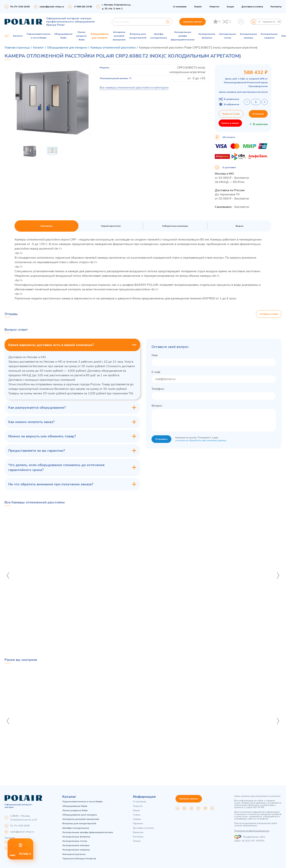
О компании (180, 7)
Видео (240, 226)
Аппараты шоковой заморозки (119, 36)
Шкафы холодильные (159, 36)
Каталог (69, 797)
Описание (46, 226)
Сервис (137, 819)
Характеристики (111, 226)
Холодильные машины (269, 36)
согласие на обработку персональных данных (201, 440)
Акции (230, 7)
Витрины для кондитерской (138, 36)
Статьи (137, 815)
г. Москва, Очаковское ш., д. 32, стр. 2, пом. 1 (117, 7)
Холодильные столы (228, 36)
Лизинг (198, 7)
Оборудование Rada (63, 36)
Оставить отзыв (269, 314)
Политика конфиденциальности (252, 831)
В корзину (258, 114)
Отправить (161, 439)
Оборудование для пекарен (100, 36)
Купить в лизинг (230, 123)
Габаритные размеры (175, 226)
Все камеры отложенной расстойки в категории (134, 88)
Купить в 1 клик (231, 114)
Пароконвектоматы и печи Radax (39, 36)
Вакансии (138, 832)
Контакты (276, 7)
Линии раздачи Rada (82, 36)
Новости (214, 7)
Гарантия (138, 824)
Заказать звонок (192, 22)
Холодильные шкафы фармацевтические (183, 36)
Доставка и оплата (252, 7)
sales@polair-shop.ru (52, 7)
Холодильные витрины (207, 36)
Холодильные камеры (248, 36)
